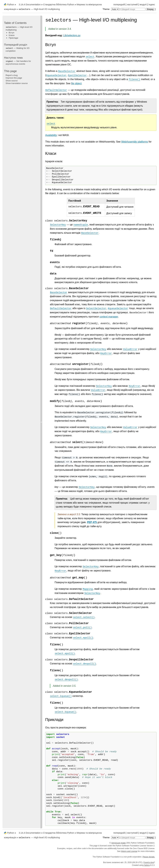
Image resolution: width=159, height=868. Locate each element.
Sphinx (147, 865)
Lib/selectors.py (72, 35)
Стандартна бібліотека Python (59, 4)
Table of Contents (15, 23)
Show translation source (17, 83)
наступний (132, 4)
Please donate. (149, 857)
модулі (143, 4)
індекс (152, 4)
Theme (111, 9)
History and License (129, 851)
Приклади (13, 38)
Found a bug (149, 862)
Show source (12, 81)
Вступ (11, 33)
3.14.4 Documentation (30, 4)
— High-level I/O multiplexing (39, 9)
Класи (12, 35)
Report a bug (12, 75)
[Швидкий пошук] (133, 9)
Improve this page (14, 78)
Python (11, 4)
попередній (119, 4)
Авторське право (119, 843)
